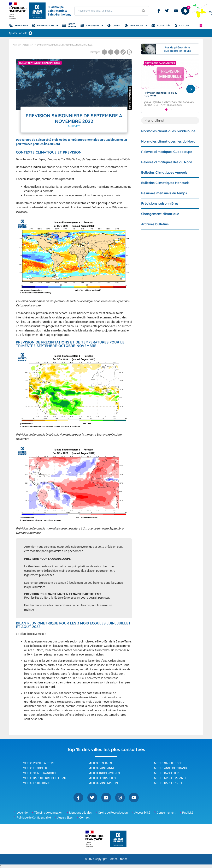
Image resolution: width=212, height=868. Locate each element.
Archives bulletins (155, 232)
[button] (201, 25)
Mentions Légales (80, 813)
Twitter (167, 11)
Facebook (159, 11)
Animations (137, 25)
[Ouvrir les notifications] (185, 11)
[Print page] (129, 52)
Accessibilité (142, 813)
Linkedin (106, 798)
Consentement (166, 813)
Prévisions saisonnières (160, 211)
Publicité (188, 813)
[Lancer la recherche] (143, 11)
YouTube (134, 798)
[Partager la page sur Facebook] (104, 52)
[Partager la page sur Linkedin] (117, 52)
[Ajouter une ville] (30, 33)
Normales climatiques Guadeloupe (168, 139)
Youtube (176, 11)
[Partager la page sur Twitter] (111, 52)
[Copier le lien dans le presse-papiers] (123, 52)
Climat (117, 25)
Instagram (120, 798)
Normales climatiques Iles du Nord (168, 149)
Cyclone (184, 25)
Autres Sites (65, 818)
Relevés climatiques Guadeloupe (167, 160)
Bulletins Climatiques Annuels (164, 180)
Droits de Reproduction (113, 813)
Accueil (16, 45)
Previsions (21, 25)
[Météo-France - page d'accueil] (118, 839)
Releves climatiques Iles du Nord (167, 170)
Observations (46, 25)
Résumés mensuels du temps (164, 201)
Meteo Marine (72, 25)
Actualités (164, 25)
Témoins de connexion (48, 813)
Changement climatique (160, 222)
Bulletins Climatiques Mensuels (165, 191)
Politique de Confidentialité (34, 818)
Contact (84, 818)
